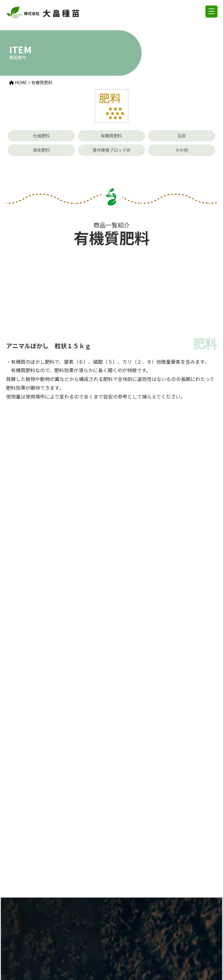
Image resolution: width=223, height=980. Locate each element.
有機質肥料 (111, 136)
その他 (182, 150)
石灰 (182, 136)
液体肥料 (41, 150)
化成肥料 (41, 136)
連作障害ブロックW (111, 150)
